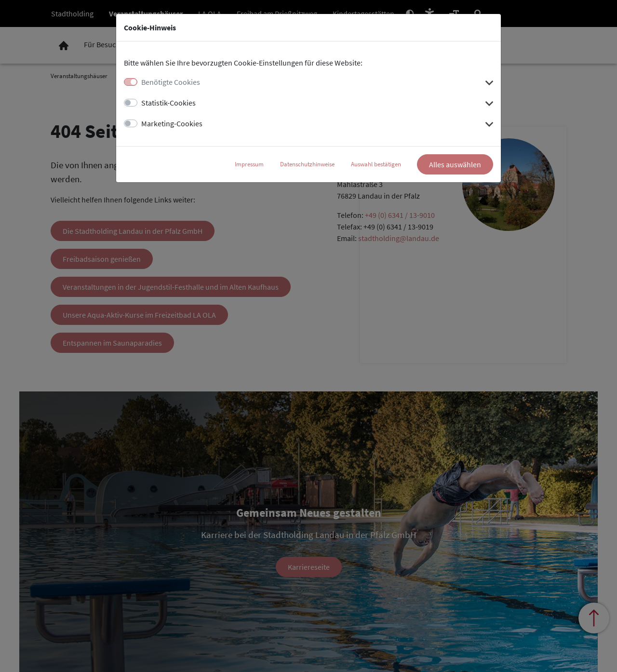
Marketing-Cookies (172, 123)
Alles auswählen (455, 164)
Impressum (249, 164)
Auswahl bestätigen (376, 164)
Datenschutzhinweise (307, 164)
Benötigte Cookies (171, 82)
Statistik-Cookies (168, 103)
